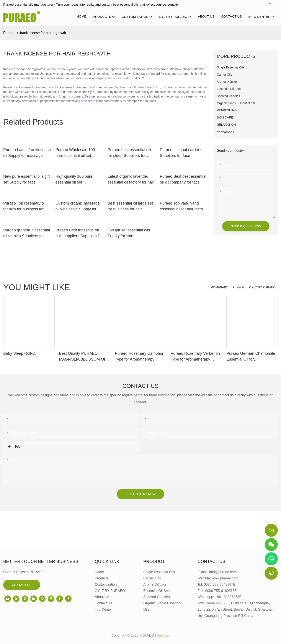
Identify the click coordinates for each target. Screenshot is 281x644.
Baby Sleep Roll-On (20, 353)
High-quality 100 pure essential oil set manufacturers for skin (75, 180)
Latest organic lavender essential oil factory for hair (131, 179)
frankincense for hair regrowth (43, 33)
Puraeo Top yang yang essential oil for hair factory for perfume (183, 207)
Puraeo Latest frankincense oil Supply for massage (27, 153)
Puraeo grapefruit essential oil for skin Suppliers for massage (27, 233)
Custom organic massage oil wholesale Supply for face (78, 207)
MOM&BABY (219, 287)
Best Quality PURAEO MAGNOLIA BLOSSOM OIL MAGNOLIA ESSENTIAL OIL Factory (84, 357)
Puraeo (9, 33)
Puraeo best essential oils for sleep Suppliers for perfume (130, 153)
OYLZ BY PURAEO (262, 287)
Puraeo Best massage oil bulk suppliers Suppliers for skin (79, 233)
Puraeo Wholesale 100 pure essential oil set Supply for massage (75, 153)
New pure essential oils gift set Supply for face (26, 179)
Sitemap (163, 635)
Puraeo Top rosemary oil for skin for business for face (24, 207)
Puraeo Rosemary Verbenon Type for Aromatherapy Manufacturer (195, 357)
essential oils (90, 101)
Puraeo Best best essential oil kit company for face (183, 179)
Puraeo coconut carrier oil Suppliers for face (182, 153)
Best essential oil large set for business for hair (130, 206)
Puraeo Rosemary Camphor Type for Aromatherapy (139, 356)
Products (239, 287)
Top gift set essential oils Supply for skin (129, 233)
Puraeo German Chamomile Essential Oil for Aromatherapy (251, 357)
